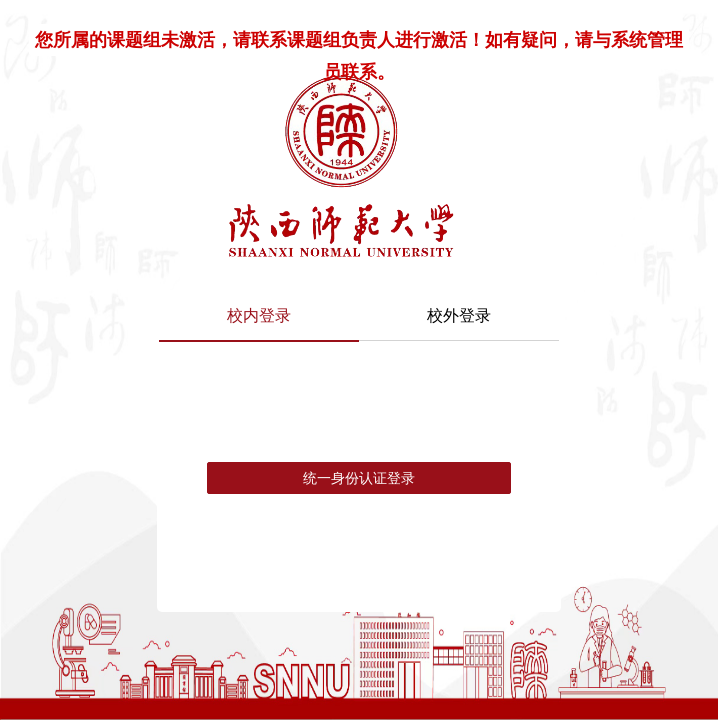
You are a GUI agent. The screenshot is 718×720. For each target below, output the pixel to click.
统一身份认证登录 (359, 478)
